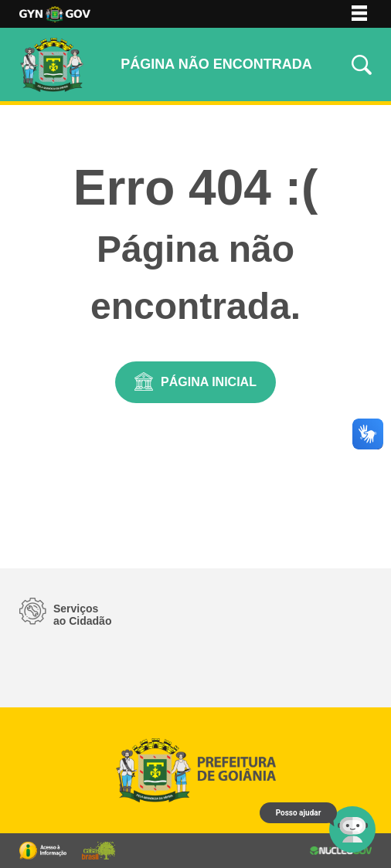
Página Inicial (209, 382)
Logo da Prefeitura (55, 14)
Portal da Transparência (43, 851)
